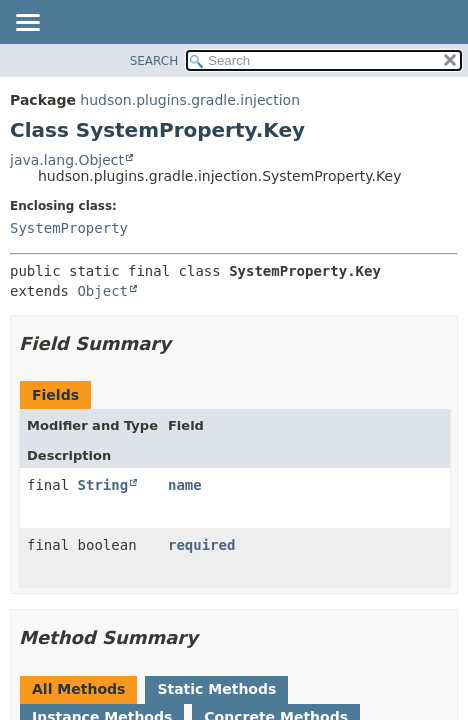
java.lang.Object (67, 160)
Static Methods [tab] (216, 689)
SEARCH (154, 61)
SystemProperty (69, 228)
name (185, 485)
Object (102, 291)
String (103, 485)
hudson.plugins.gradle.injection (190, 100)
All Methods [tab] (78, 689)
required (201, 545)
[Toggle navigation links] (27, 24)
